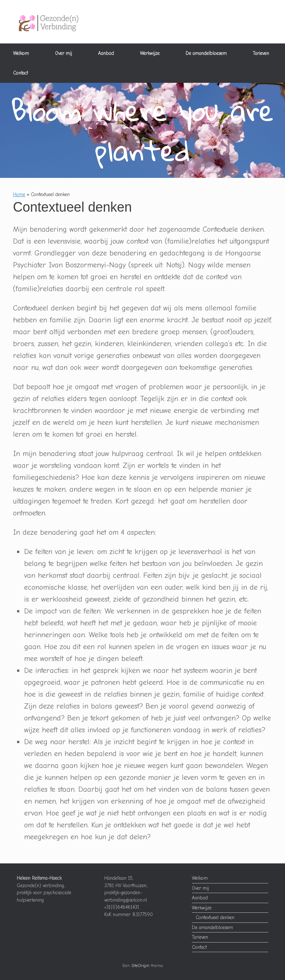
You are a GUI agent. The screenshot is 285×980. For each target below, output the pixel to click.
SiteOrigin (140, 966)
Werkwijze (150, 53)
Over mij (63, 53)
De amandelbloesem (206, 53)
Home (19, 194)
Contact (20, 73)
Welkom (21, 53)
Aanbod (106, 53)
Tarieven (261, 53)
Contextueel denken (215, 917)
